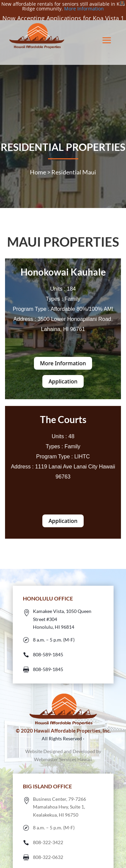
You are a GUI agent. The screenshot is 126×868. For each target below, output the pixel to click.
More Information (84, 9)
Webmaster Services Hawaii (63, 752)
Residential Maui (74, 165)
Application (63, 374)
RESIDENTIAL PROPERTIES (63, 139)
